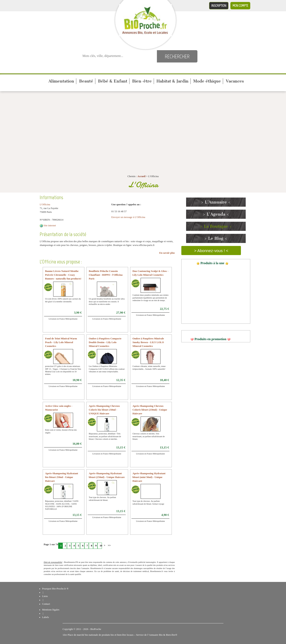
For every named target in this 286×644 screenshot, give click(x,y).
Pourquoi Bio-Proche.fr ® (55, 589)
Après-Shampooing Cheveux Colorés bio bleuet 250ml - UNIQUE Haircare (104, 410)
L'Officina (45, 204)
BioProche (96, 629)
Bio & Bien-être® (168, 635)
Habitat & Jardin (172, 81)
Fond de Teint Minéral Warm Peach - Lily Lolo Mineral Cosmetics (61, 342)
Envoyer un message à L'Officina (128, 217)
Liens (45, 596)
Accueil (142, 176)
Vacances (235, 81)
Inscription (219, 6)
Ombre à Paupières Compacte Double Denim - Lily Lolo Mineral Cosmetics (105, 342)
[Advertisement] (143, 123)
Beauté (86, 81)
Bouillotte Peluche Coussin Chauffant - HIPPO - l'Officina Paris (106, 275)
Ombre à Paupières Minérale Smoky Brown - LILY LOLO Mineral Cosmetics (148, 342)
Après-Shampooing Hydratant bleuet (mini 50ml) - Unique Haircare (149, 477)
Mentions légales (51, 610)
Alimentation (61, 81)
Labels (45, 617)
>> (109, 545)
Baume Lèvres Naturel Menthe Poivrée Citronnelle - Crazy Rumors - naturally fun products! (63, 275)
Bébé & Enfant (113, 81)
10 (101, 546)
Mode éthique (207, 81)
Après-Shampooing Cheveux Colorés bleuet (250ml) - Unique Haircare (150, 410)
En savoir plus (167, 253)
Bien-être (142, 81)
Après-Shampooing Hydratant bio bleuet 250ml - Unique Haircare (62, 477)
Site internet (50, 226)
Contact (46, 604)
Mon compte (240, 6)
